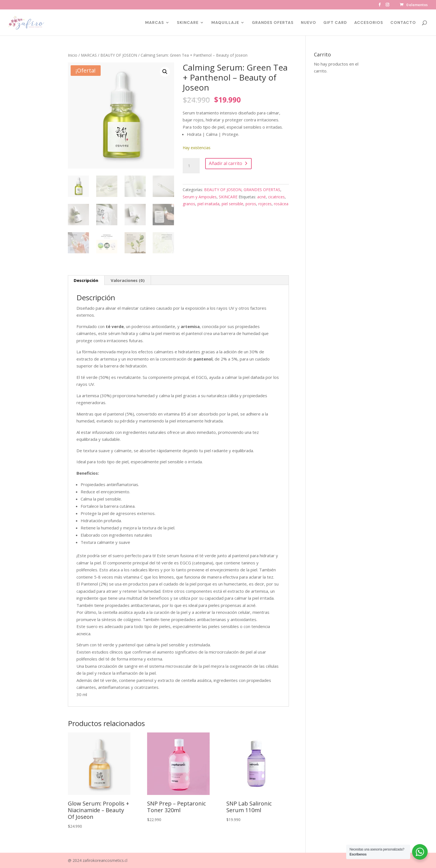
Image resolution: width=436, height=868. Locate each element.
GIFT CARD (335, 23)
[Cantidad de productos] (191, 166)
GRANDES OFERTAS (273, 23)
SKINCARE (188, 23)
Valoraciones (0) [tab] (128, 280)
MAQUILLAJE (225, 23)
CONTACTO (403, 23)
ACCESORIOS (369, 23)
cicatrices (276, 197)
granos (189, 204)
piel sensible (232, 204)
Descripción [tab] (86, 280)
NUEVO (309, 23)
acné (262, 197)
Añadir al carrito (226, 163)
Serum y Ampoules (200, 197)
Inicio (73, 55)
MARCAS (155, 23)
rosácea (281, 204)
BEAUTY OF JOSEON (119, 55)
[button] (165, 72)
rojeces (265, 204)
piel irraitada (208, 204)
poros (251, 204)
